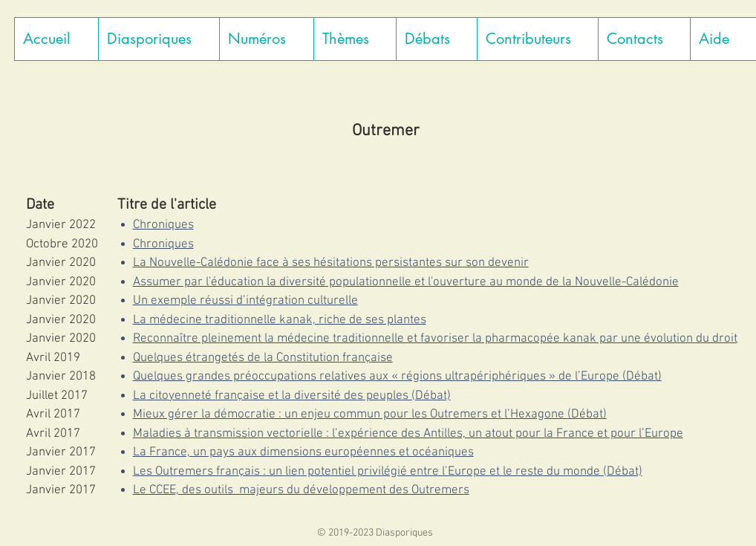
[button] (159, 39)
